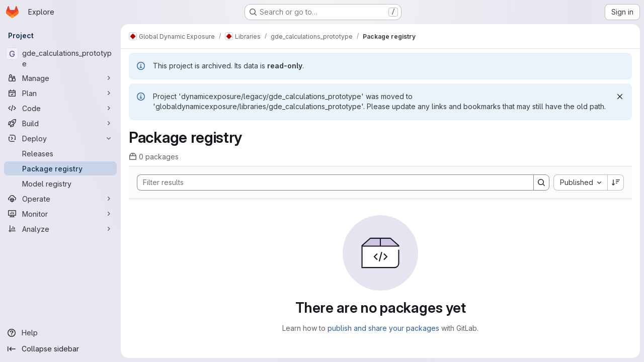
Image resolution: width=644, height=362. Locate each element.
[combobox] (580, 183)
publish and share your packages (383, 328)
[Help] (60, 333)
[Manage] (60, 78)
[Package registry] (60, 168)
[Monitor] (60, 214)
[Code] (60, 108)
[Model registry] (60, 184)
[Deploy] (60, 138)
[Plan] (60, 93)
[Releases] (60, 153)
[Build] (60, 123)
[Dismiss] (620, 97)
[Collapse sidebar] (60, 349)
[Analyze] (60, 229)
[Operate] (60, 199)
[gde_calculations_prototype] (60, 58)
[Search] (330, 183)
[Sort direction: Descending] (616, 183)
